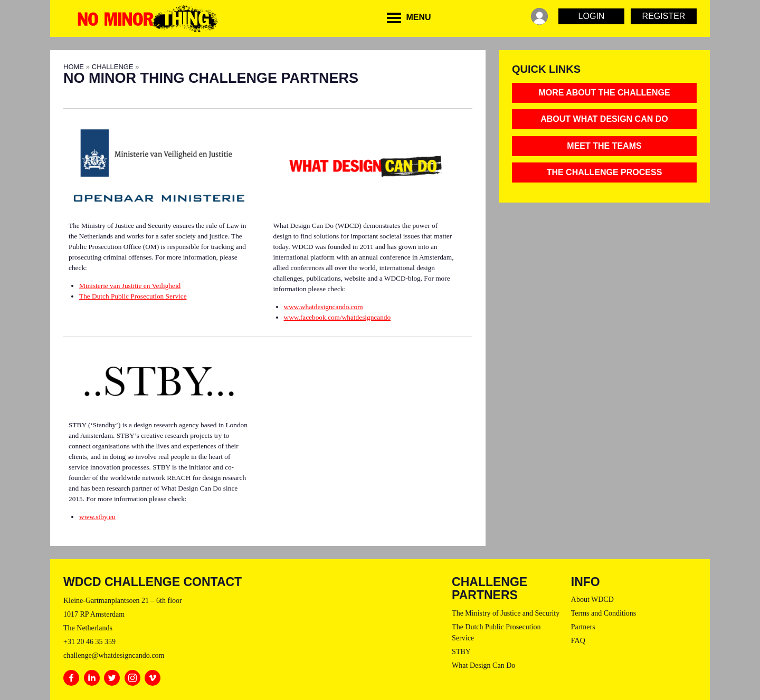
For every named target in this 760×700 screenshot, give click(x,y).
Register (664, 16)
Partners (583, 627)
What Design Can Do (483, 665)
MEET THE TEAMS (604, 146)
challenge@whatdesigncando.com (114, 655)
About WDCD (592, 600)
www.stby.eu (97, 517)
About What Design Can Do (604, 119)
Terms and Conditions (604, 613)
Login (592, 16)
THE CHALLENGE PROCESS (605, 172)
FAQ (578, 641)
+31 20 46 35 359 (89, 642)
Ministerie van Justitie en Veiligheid (130, 286)
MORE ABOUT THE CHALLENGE (604, 93)
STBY (461, 652)
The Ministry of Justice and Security (506, 613)
